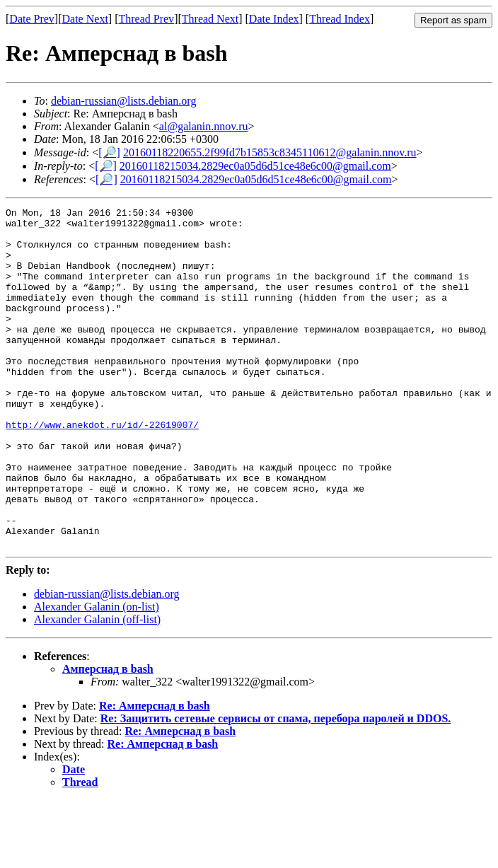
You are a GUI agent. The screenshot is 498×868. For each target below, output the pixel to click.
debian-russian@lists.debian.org (124, 101)
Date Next (85, 19)
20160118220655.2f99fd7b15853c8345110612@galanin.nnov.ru (270, 152)
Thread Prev (146, 19)
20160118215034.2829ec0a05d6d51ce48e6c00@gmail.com (255, 166)
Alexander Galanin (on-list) (97, 675)
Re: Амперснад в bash (155, 774)
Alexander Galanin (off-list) (97, 687)
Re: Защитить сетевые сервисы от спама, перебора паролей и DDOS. (276, 786)
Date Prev (32, 19)
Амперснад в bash (108, 737)
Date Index (274, 19)
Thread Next (210, 19)
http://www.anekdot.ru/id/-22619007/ (102, 469)
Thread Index (340, 19)
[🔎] (109, 152)
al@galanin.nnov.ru (204, 126)
